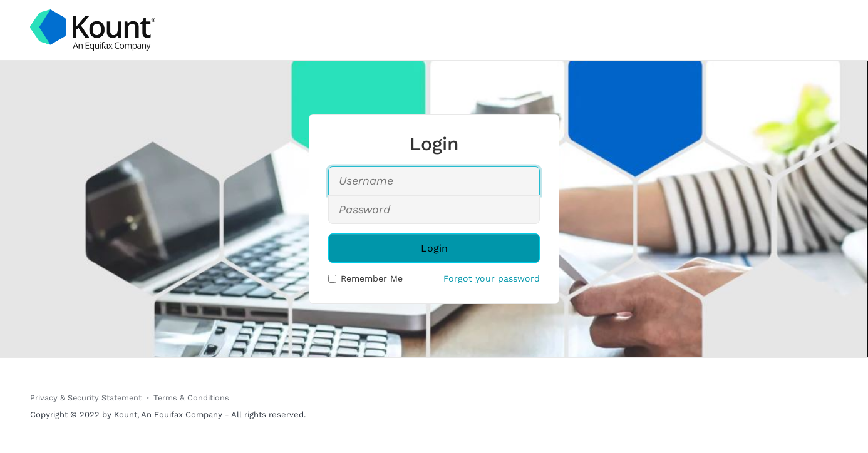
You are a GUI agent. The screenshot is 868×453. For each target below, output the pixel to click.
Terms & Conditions (191, 398)
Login (434, 248)
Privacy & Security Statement (86, 398)
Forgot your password (492, 278)
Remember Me (365, 278)
